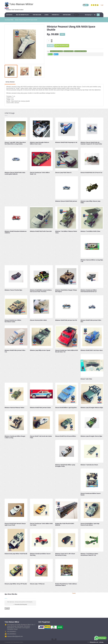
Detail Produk (10, 82)
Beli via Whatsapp (62, 46)
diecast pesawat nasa (69, 51)
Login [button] (102, 5)
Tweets (74, 593)
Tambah (7, 608)
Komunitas (56, 15)
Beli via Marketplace (23, 15)
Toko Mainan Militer (9, 20)
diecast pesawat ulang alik (80, 51)
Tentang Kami (37, 15)
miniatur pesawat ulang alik (56, 51)
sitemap (101, 642)
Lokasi (46, 15)
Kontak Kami (67, 15)
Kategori (10, 15)
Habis (50, 45)
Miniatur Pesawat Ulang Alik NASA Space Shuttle (26, 20)
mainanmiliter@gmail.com (15, 636)
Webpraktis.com (94, 642)
